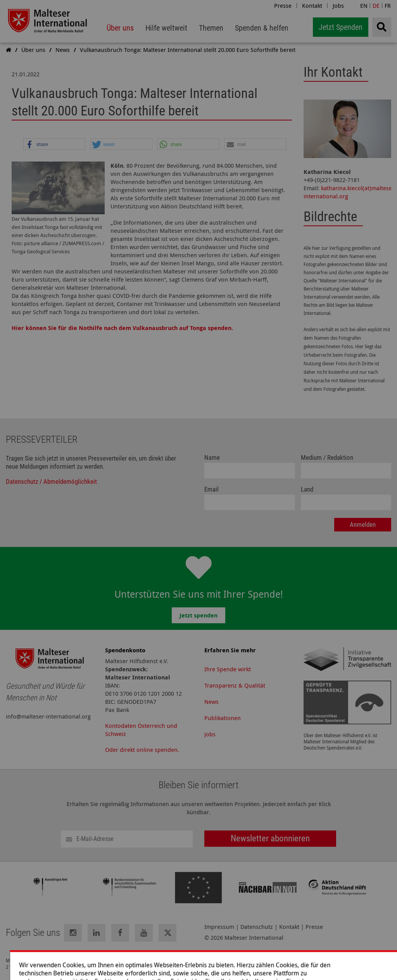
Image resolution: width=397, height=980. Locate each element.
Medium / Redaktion (327, 458)
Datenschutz (257, 927)
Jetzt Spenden (341, 27)
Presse (283, 5)
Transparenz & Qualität (235, 685)
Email (211, 489)
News (211, 701)
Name (212, 458)
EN (364, 5)
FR (388, 5)
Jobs (338, 5)
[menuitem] (120, 28)
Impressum (219, 927)
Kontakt (312, 5)
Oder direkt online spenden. (142, 750)
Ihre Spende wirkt (228, 669)
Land (307, 489)
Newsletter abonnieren (270, 838)
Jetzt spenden (198, 615)
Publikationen (223, 718)
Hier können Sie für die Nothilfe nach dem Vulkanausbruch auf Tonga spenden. (122, 328)
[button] (54, 144)
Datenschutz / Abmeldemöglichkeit (51, 482)
